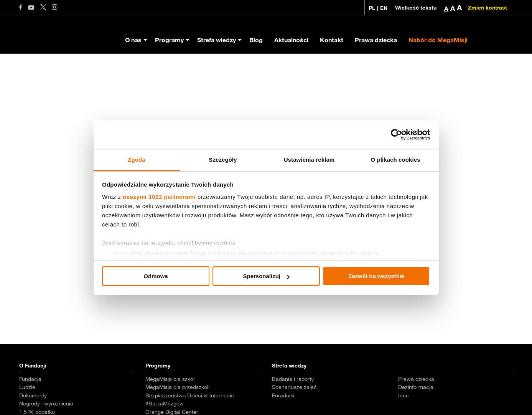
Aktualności (291, 40)
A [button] (446, 8)
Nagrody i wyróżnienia (46, 404)
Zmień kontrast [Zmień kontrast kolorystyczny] (488, 8)
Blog (256, 40)
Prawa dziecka (376, 40)
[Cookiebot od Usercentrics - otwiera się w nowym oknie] (396, 135)
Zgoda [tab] (137, 160)
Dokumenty (33, 395)
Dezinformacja (416, 387)
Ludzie (27, 387)
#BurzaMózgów (165, 404)
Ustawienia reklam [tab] (309, 160)
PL (372, 8)
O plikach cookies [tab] (395, 160)
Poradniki (283, 395)
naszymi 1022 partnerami (159, 197)
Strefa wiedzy (217, 40)
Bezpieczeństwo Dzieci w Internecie (190, 395)
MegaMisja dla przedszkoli (177, 387)
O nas (133, 40)
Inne (404, 395)
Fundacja (30, 379)
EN (384, 8)
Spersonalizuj (266, 276)
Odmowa (156, 276)
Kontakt (332, 40)
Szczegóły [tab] (223, 160)
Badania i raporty (293, 379)
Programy (169, 40)
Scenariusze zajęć (294, 387)
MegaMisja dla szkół (170, 379)
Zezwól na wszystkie (376, 276)
